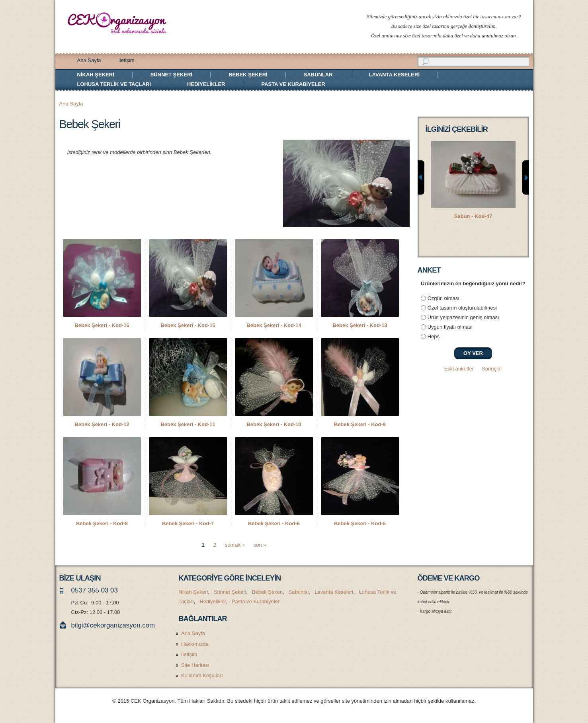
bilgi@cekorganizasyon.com (113, 625)
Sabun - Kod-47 (473, 216)
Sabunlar (318, 75)
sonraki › (235, 545)
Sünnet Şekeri (171, 75)
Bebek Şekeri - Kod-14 (274, 325)
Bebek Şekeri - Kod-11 (188, 424)
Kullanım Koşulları (202, 675)
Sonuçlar (492, 369)
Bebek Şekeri (248, 75)
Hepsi (434, 336)
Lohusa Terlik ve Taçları (114, 84)
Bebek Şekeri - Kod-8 (102, 523)
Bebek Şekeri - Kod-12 (102, 424)
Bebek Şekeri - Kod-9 (360, 424)
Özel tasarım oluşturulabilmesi (462, 308)
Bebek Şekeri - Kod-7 (188, 523)
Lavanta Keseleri (394, 75)
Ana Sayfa (89, 60)
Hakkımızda (195, 644)
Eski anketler (459, 369)
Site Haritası (195, 665)
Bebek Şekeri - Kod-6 (274, 523)
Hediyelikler (206, 84)
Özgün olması (443, 298)
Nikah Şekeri (96, 75)
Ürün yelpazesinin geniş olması (463, 317)
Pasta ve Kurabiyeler (293, 84)
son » (260, 545)
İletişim (126, 60)
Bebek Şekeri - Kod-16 (102, 325)
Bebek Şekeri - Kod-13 (360, 325)
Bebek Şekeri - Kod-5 (360, 523)
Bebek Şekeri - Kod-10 (274, 424)
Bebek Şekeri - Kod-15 (188, 325)
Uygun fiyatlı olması (450, 327)
